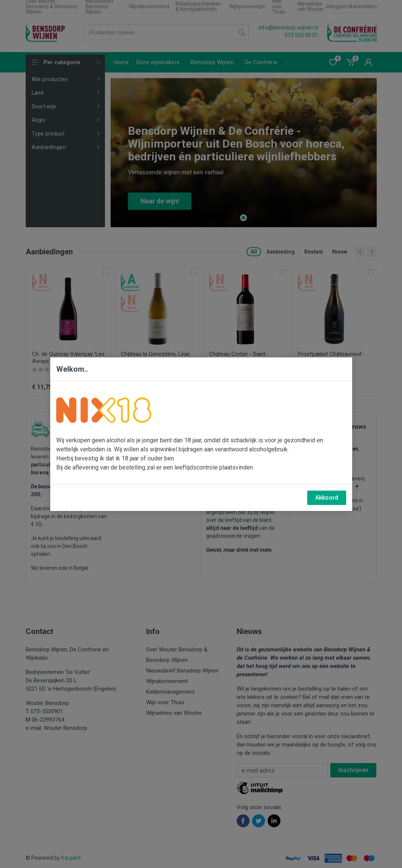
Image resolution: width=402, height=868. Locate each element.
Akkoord (327, 498)
